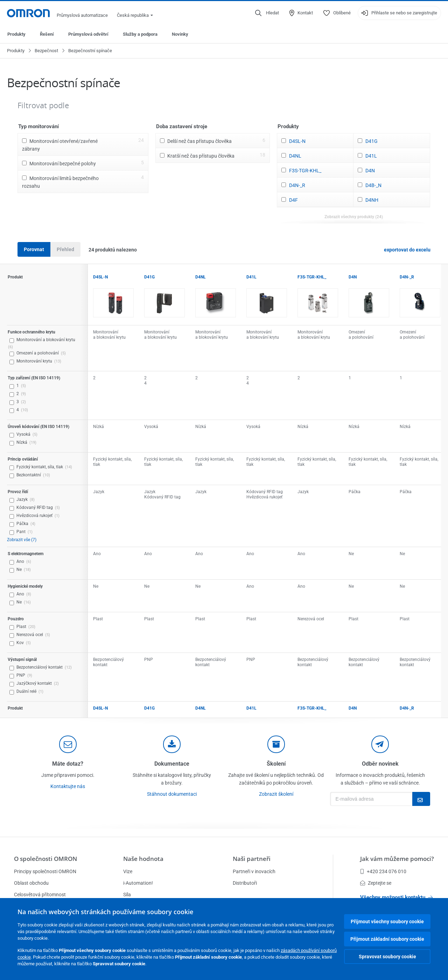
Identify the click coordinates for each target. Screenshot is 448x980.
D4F (293, 200)
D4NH (372, 200)
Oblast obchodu (31, 883)
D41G (372, 141)
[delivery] (276, 744)
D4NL (295, 156)
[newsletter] (380, 744)
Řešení (47, 34)
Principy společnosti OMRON (45, 871)
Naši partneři (252, 859)
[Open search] (267, 13)
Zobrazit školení (276, 794)
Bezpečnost (46, 51)
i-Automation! (138, 883)
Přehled (65, 249)
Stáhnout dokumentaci (172, 794)
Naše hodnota (143, 859)
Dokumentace (172, 764)
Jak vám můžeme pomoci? (397, 859)
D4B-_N (373, 185)
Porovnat (34, 249)
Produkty (16, 34)
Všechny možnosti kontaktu (396, 897)
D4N (370, 171)
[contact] (68, 744)
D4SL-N (297, 141)
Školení (276, 764)
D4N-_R (297, 185)
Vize (128, 871)
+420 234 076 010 (383, 871)
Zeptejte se (376, 883)
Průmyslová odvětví (88, 34)
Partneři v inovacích (254, 871)
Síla (127, 895)
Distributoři (245, 883)
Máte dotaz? (68, 764)
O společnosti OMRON (45, 859)
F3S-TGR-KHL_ (305, 171)
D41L (371, 156)
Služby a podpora (140, 34)
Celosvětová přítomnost (40, 895)
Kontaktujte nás (68, 786)
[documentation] (172, 744)
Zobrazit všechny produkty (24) (354, 217)
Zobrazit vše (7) (22, 540)
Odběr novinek (380, 764)
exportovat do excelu (407, 250)
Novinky (180, 34)
